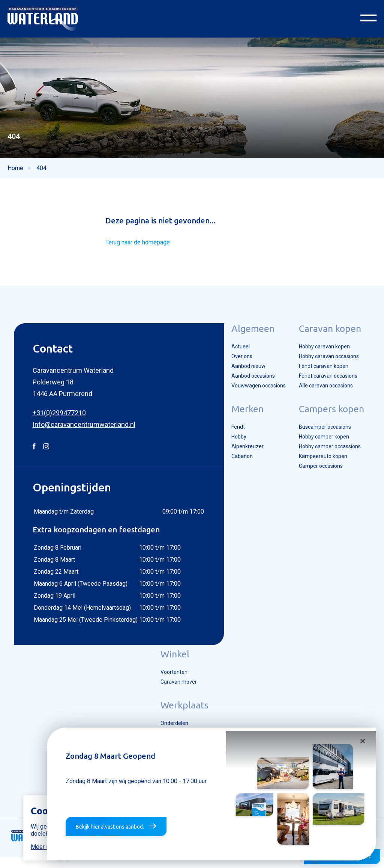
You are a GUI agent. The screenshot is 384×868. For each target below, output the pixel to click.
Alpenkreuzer (241, 457)
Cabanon (236, 467)
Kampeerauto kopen (323, 467)
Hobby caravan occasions (330, 362)
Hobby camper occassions (331, 457)
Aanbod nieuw (243, 373)
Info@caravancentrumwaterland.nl (78, 429)
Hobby (233, 446)
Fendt (232, 436)
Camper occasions (322, 478)
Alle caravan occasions (327, 394)
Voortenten (173, 678)
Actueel (235, 352)
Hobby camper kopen (325, 446)
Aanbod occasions (249, 383)
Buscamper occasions (326, 436)
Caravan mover (177, 689)
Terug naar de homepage (140, 247)
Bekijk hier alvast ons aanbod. (109, 828)
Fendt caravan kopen (324, 373)
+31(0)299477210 (53, 418)
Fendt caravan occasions (329, 383)
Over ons (236, 362)
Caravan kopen (329, 333)
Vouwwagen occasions (254, 394)
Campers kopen (331, 417)
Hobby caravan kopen (325, 352)
